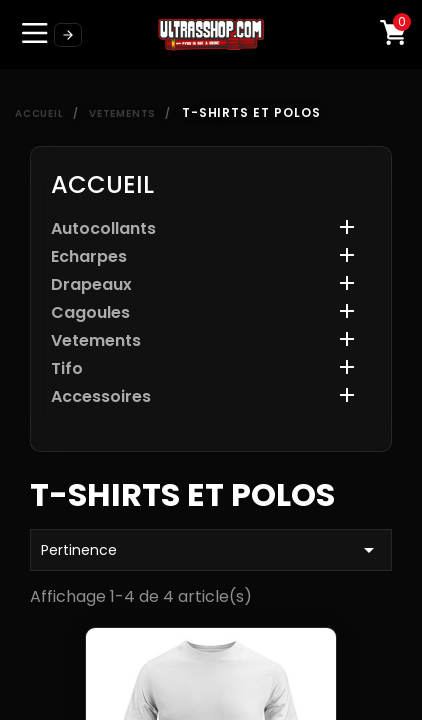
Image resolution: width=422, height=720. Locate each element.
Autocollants (103, 229)
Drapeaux (91, 285)
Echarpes (89, 257)
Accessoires (101, 397)
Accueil (102, 184)
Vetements (96, 341)
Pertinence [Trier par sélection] (211, 550)
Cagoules (90, 313)
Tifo (67, 369)
